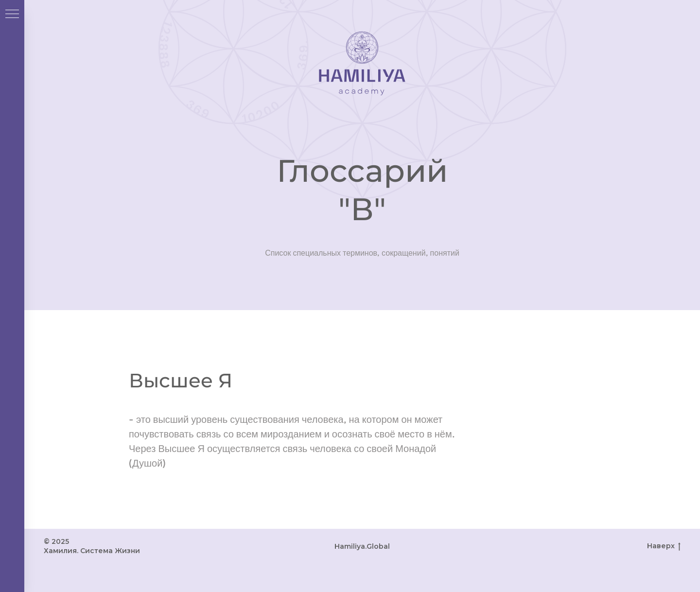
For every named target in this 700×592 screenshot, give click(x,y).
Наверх (664, 546)
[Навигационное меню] (12, 15)
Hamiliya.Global (362, 546)
